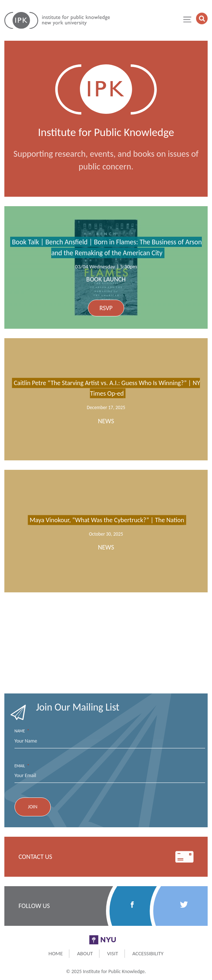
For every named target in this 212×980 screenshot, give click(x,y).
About (85, 953)
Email (22, 766)
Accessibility (148, 953)
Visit (113, 953)
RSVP (106, 308)
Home (56, 953)
